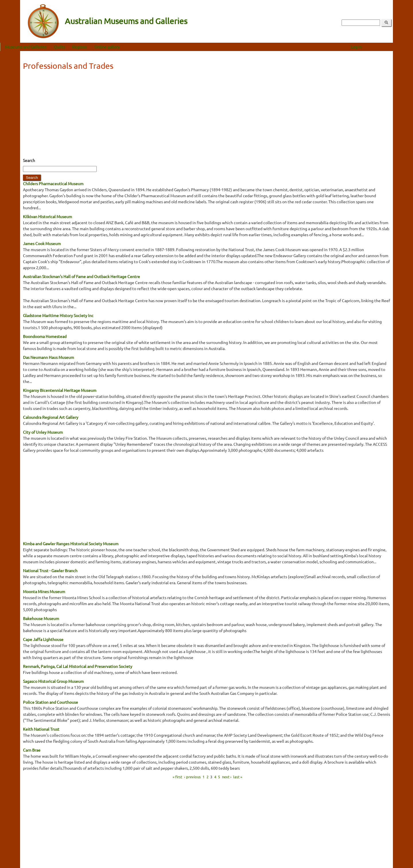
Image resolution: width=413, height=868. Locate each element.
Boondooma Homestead (45, 336)
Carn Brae (32, 750)
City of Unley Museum (43, 432)
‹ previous (192, 777)
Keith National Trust (41, 729)
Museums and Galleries (46, 47)
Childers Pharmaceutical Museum (53, 183)
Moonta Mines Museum (44, 591)
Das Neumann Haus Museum (48, 357)
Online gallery (127, 47)
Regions (99, 47)
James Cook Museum (42, 243)
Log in (376, 47)
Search (29, 160)
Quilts (79, 47)
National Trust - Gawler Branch (50, 570)
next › (227, 777)
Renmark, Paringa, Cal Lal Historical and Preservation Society (78, 666)
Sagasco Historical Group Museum (53, 681)
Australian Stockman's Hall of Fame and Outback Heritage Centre (81, 276)
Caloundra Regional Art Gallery (51, 417)
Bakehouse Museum (41, 618)
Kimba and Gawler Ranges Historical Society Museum (71, 544)
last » (238, 777)
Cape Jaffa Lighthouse (43, 639)
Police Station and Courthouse (50, 702)
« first (177, 777)
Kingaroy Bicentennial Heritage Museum (60, 390)
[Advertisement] (206, 116)
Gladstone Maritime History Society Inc (58, 315)
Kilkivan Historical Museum (47, 216)
